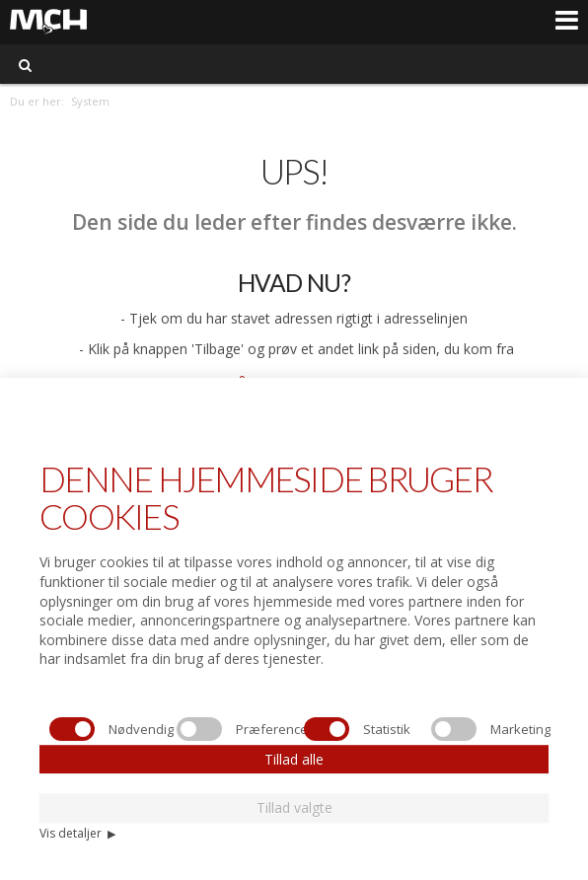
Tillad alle (294, 759)
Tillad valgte (294, 807)
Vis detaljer (77, 833)
